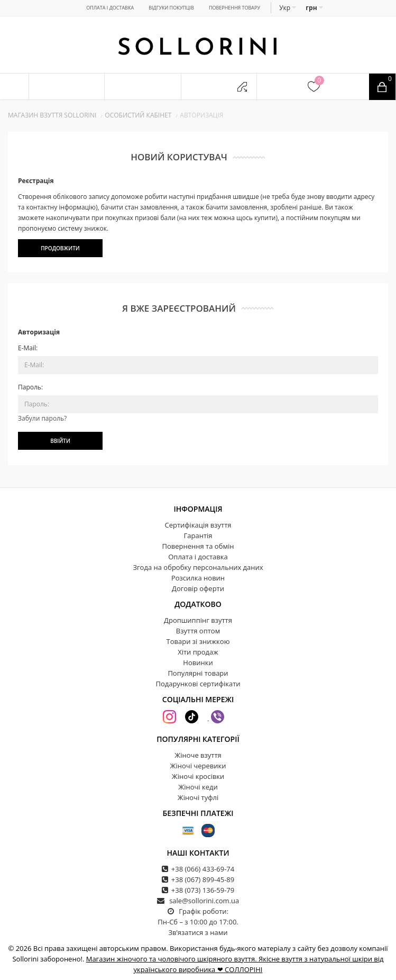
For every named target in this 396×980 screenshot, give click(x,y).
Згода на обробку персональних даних (198, 567)
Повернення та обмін (198, 546)
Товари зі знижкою (198, 641)
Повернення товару (234, 8)
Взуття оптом (198, 631)
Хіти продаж (198, 652)
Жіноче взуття (198, 755)
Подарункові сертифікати (198, 684)
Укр (288, 8)
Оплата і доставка (110, 8)
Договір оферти (198, 588)
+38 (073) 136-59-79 (203, 890)
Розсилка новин (198, 578)
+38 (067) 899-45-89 (203, 879)
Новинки (198, 663)
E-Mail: (28, 348)
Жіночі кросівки (198, 776)
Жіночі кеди (198, 787)
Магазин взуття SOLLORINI (52, 115)
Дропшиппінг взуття (198, 620)
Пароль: (30, 387)
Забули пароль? (42, 418)
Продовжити (60, 248)
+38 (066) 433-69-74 (203, 869)
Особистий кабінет (138, 115)
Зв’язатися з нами (198, 932)
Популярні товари (198, 673)
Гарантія (198, 536)
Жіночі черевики (198, 766)
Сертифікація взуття (198, 525)
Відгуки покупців (171, 8)
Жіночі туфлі (198, 797)
